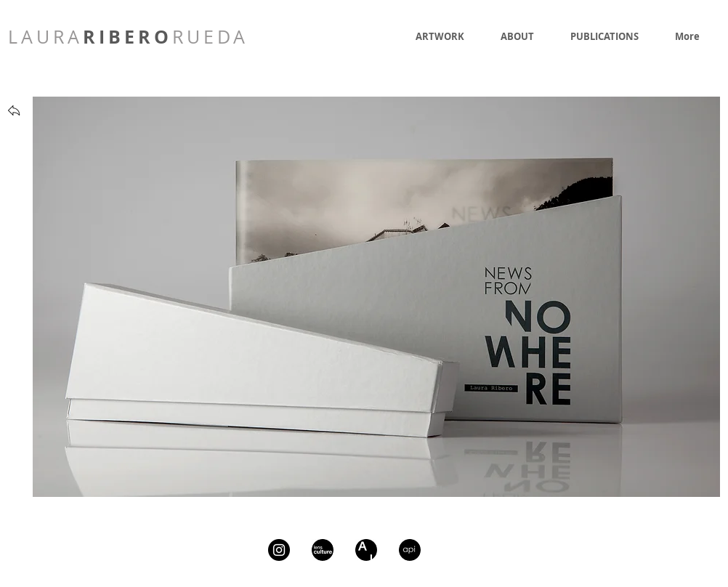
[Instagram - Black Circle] (279, 550)
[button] (376, 297)
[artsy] (366, 550)
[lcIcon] (323, 550)
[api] (410, 550)
